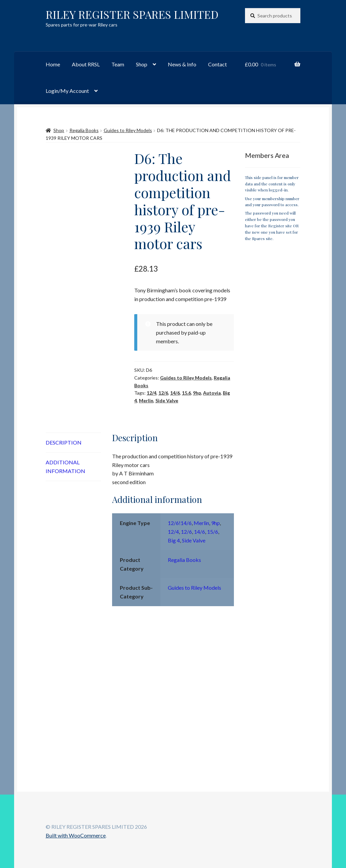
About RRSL (86, 64)
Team (118, 64)
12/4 (152, 393)
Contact (217, 64)
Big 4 (174, 540)
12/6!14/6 (180, 523)
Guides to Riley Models (128, 130)
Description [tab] (64, 442)
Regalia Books (84, 130)
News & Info (182, 64)
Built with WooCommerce (76, 835)
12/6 (163, 393)
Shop (142, 64)
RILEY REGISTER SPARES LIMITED (132, 14)
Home (53, 64)
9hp (197, 393)
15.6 (186, 393)
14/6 (175, 393)
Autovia (212, 393)
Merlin (146, 400)
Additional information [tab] (65, 467)
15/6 (213, 532)
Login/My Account (67, 91)
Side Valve (167, 400)
